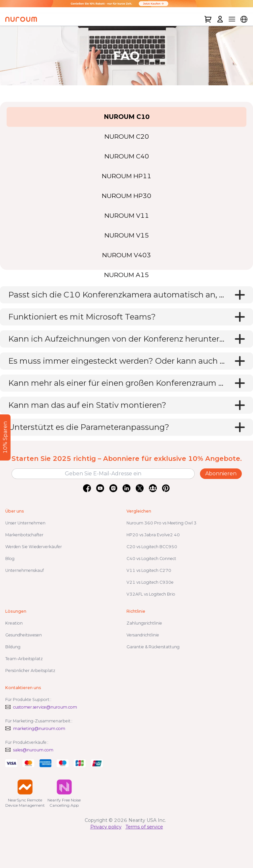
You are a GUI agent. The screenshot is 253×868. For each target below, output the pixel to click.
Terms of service (144, 827)
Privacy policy (106, 827)
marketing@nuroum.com (39, 728)
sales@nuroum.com (33, 750)
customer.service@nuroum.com (45, 707)
